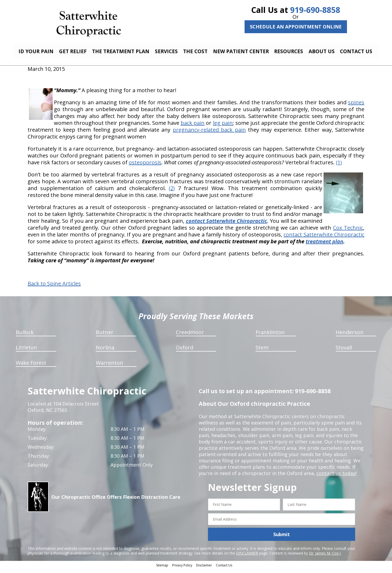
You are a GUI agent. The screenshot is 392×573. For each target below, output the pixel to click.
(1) (339, 166)
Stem (262, 351)
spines (356, 106)
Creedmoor (190, 336)
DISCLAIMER (247, 557)
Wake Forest (31, 367)
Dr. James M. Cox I (325, 557)
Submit (282, 538)
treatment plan (324, 245)
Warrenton (110, 367)
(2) (172, 192)
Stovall (344, 351)
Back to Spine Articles (54, 288)
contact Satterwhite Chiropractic (324, 238)
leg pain (223, 127)
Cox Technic (348, 232)
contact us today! (336, 477)
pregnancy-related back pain (209, 134)
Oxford (185, 351)
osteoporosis (145, 166)
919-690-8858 (315, 10)
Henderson (350, 336)
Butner (105, 336)
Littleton (26, 351)
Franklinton (270, 336)
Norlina (105, 351)
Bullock (25, 336)
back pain (193, 127)
